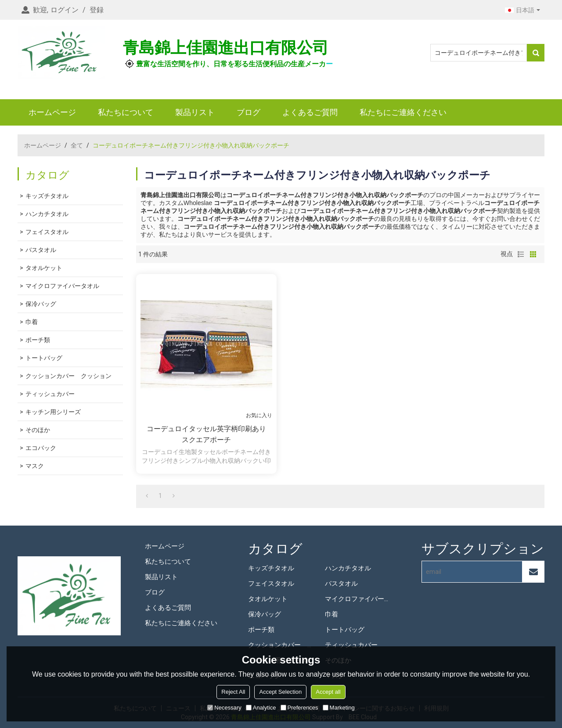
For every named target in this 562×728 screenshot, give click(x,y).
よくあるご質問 (310, 112)
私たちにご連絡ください (403, 112)
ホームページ (52, 112)
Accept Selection (280, 692)
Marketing (339, 708)
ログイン (65, 10)
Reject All (233, 692)
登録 (97, 10)
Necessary (224, 708)
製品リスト (195, 112)
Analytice (261, 708)
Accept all (328, 692)
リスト (521, 254)
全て (77, 145)
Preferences (299, 708)
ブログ (249, 112)
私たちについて (126, 112)
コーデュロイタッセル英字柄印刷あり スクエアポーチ (209, 434)
